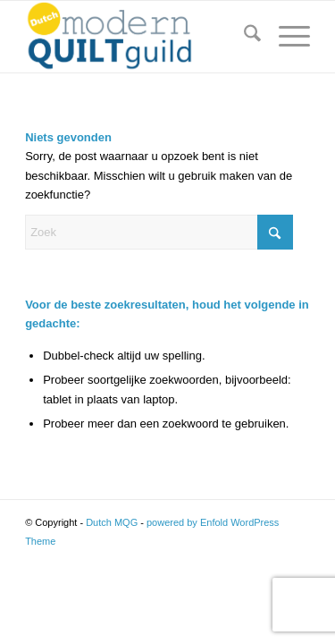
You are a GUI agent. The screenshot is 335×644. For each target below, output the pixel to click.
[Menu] (285, 37)
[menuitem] (243, 37)
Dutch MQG (112, 522)
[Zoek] (243, 37)
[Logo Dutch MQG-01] (139, 37)
